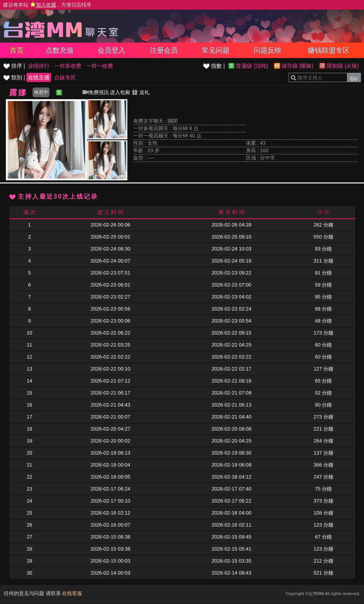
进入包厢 (120, 92)
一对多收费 (68, 66)
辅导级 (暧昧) (298, 66)
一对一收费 (100, 66)
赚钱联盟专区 (329, 50)
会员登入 (112, 50)
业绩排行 (39, 66)
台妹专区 (65, 77)
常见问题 (216, 50)
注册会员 (164, 50)
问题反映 (268, 50)
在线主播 (39, 77)
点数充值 (60, 50)
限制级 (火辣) (343, 66)
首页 (17, 50)
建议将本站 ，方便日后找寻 (47, 5)
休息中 (41, 92)
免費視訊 (96, 92)
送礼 (141, 92)
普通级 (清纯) (252, 66)
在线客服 (72, 593)
